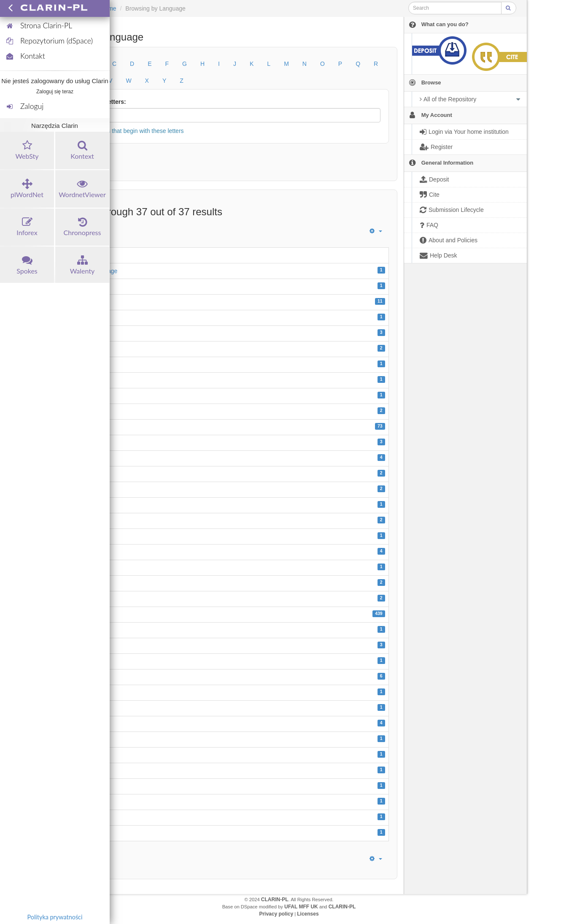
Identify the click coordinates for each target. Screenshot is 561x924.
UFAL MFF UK (301, 907)
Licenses (308, 914)
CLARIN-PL (275, 900)
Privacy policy (276, 914)
